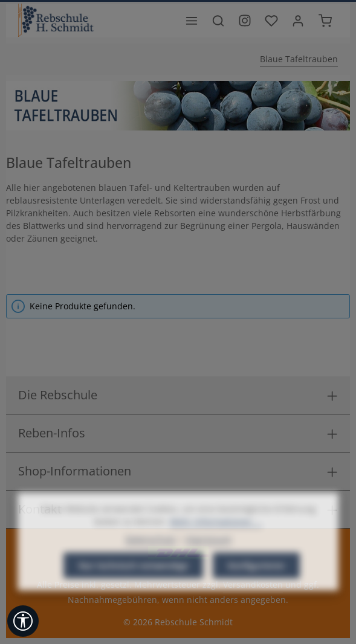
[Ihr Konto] (298, 21)
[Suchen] (218, 21)
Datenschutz (150, 559)
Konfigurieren (256, 586)
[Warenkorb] (325, 21)
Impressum (209, 559)
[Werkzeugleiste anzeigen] (23, 621)
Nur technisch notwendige (133, 586)
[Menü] (192, 21)
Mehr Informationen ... (216, 542)
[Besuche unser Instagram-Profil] (245, 21)
